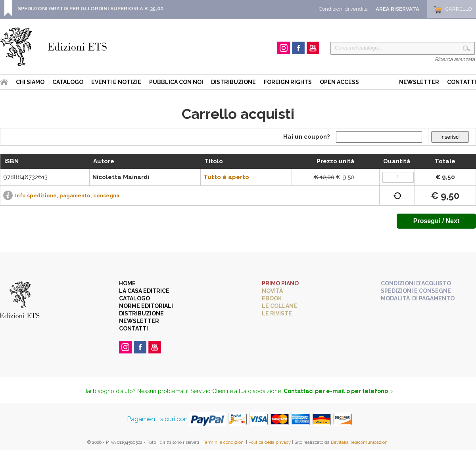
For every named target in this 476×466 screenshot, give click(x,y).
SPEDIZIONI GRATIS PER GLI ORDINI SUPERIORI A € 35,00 (91, 9)
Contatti (462, 82)
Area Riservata (397, 9)
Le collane (279, 306)
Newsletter (419, 82)
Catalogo (68, 82)
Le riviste (277, 313)
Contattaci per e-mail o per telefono (336, 391)
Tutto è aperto (226, 177)
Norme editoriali (146, 306)
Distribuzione (233, 82)
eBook (272, 298)
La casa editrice (144, 291)
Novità (272, 291)
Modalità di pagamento (418, 298)
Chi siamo (30, 82)
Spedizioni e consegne (416, 291)
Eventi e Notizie (116, 82)
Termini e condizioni (224, 442)
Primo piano (280, 283)
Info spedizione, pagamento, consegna (67, 196)
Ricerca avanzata (455, 59)
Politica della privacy (270, 442)
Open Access (339, 82)
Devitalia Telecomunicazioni (360, 442)
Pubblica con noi (176, 82)
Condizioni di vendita (343, 9)
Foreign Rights (288, 82)
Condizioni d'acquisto (416, 283)
